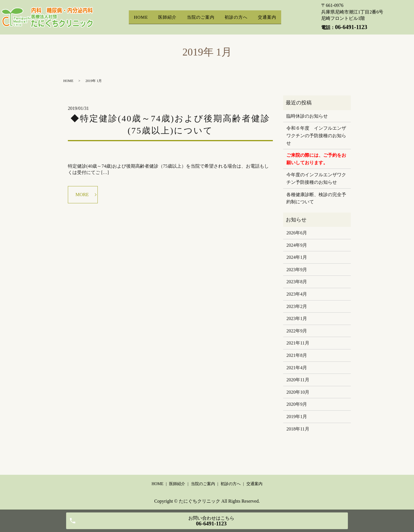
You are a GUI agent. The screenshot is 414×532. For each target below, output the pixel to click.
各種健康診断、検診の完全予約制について (316, 198)
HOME (140, 17)
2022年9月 (297, 331)
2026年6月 (297, 233)
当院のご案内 (201, 17)
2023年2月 (297, 306)
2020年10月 (298, 392)
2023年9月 (297, 270)
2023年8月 (297, 282)
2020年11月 (298, 380)
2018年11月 (298, 429)
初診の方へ (236, 17)
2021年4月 (297, 368)
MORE (82, 195)
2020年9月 (297, 404)
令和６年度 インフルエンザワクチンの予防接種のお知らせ (316, 135)
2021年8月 (297, 355)
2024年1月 (297, 257)
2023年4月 (297, 294)
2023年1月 (297, 318)
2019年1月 (297, 417)
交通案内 (268, 17)
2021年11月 (298, 343)
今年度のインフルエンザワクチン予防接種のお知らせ (316, 178)
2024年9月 (297, 245)
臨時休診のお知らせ (307, 116)
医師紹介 (167, 17)
